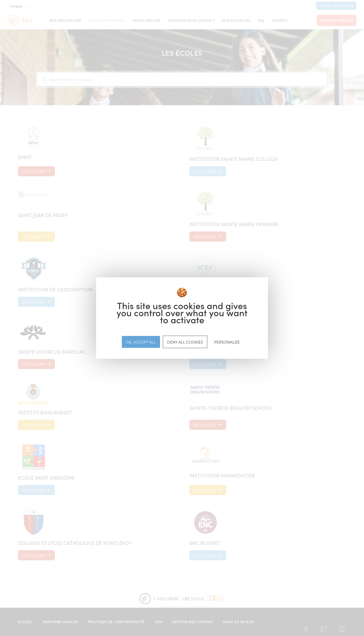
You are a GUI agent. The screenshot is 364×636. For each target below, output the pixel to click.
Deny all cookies (185, 342)
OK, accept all (141, 342)
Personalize (227, 342)
